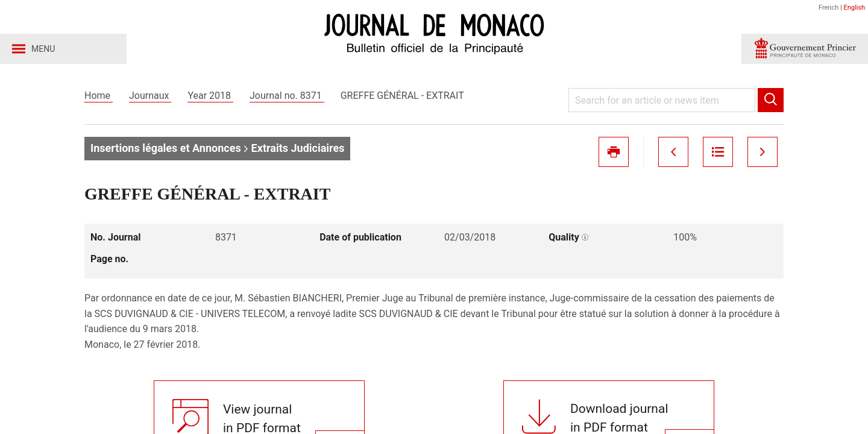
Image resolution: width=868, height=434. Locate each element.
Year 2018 (210, 96)
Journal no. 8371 (287, 96)
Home (99, 96)
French (829, 8)
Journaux (150, 96)
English (854, 8)
